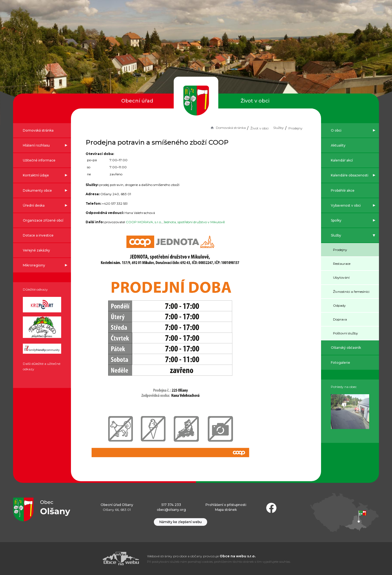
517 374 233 (171, 505)
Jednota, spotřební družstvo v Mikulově (201, 222)
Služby (271, 128)
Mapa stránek (226, 510)
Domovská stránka (220, 128)
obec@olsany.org (171, 510)
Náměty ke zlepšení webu (181, 522)
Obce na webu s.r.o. (238, 556)
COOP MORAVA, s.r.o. (151, 222)
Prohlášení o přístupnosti (226, 505)
